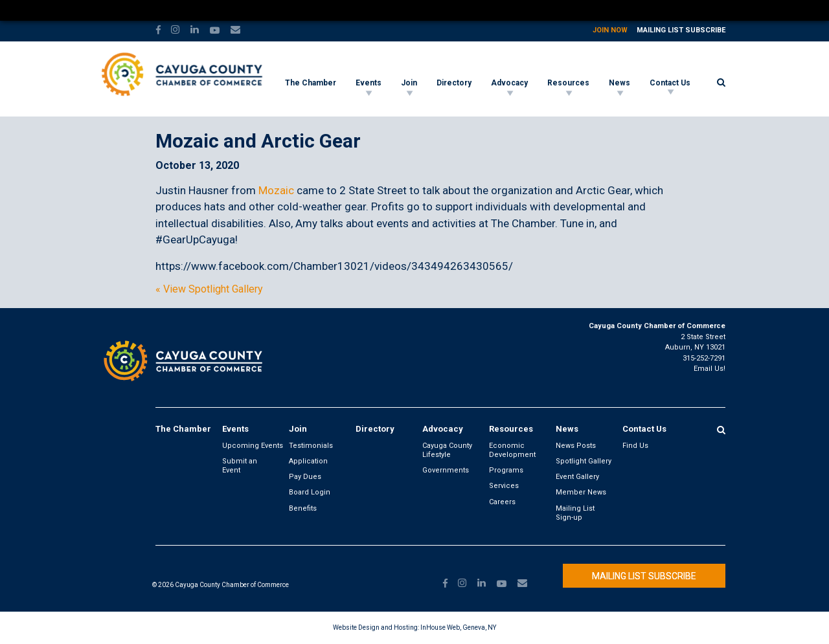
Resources (568, 83)
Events (369, 83)
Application (308, 461)
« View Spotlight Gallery (209, 289)
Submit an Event (240, 466)
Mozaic (276, 190)
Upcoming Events (253, 446)
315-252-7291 (704, 358)
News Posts (576, 446)
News (619, 83)
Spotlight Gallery (584, 461)
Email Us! (710, 369)
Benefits (303, 508)
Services (504, 486)
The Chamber (311, 83)
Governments (446, 470)
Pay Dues (305, 477)
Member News (581, 492)
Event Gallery (577, 477)
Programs (506, 470)
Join (409, 83)
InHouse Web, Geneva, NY (458, 627)
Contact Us (670, 83)
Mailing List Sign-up (575, 513)
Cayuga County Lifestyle (447, 450)
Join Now (610, 30)
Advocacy (509, 83)
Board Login (310, 492)
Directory (454, 83)
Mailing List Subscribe (681, 30)
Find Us (635, 446)
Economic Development (512, 450)
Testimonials (311, 446)
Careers (502, 502)
